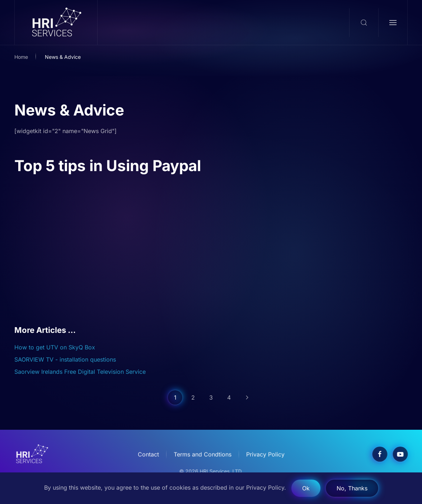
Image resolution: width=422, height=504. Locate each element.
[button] (364, 23)
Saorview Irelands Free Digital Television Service (80, 372)
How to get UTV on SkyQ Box (55, 347)
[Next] (247, 397)
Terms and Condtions (203, 455)
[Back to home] (56, 22)
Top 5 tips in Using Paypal (108, 166)
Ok (306, 488)
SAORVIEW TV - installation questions (65, 359)
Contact (148, 455)
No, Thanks (352, 488)
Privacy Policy (265, 455)
